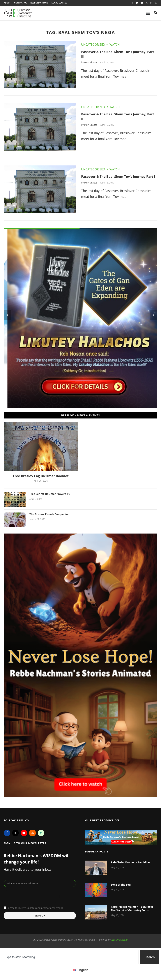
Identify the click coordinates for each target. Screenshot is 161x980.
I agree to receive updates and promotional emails (35, 908)
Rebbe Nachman (40, 3)
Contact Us (21, 3)
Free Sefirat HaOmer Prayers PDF (51, 494)
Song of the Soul (121, 885)
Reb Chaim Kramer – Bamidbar (131, 863)
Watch (115, 45)
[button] (8, 316)
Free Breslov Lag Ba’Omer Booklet (41, 476)
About (7, 3)
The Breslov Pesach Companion (49, 514)
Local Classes (60, 3)
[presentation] (32, 896)
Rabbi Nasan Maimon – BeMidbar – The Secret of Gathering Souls (133, 909)
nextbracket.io (120, 940)
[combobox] (70, 957)
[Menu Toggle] (148, 13)
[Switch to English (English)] (80, 970)
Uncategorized (93, 45)
